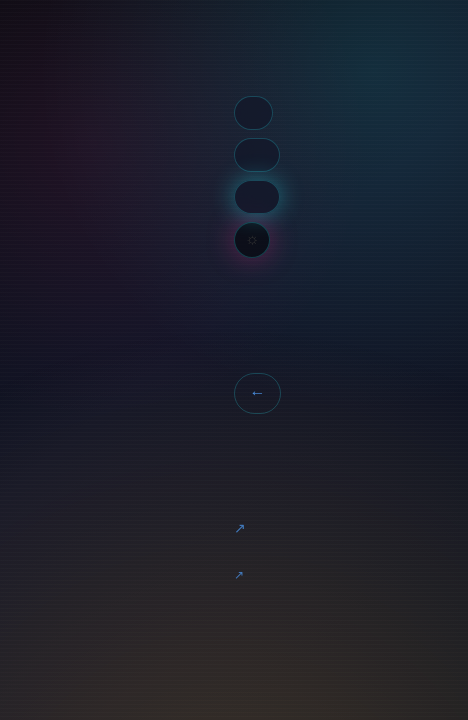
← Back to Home (257, 393)
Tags (253, 112)
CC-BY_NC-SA (239, 575)
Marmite (240, 529)
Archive (256, 154)
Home (235, 56)
